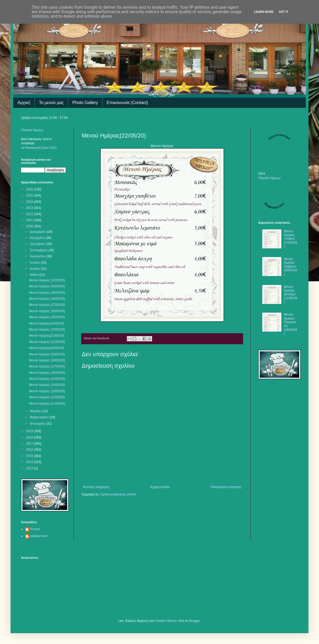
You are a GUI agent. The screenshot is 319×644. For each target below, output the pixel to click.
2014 (30, 462)
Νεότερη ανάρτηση (96, 487)
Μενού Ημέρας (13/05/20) (47, 391)
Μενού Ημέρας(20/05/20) (47, 348)
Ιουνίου (35, 269)
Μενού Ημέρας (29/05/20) (47, 293)
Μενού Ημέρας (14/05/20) (47, 385)
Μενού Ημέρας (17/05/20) (47, 366)
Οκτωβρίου (38, 244)
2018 (30, 437)
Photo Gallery (85, 103)
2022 (30, 214)
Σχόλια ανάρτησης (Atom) (118, 494)
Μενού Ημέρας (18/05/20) (47, 360)
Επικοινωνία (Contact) (127, 103)
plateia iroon (39, 536)
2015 (30, 456)
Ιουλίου (35, 263)
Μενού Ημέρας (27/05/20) (47, 305)
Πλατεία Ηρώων (32, 130)
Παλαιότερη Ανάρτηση (226, 487)
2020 (30, 226)
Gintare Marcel (166, 621)
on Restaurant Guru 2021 (39, 148)
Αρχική (24, 103)
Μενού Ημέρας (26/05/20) (47, 311)
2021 (30, 220)
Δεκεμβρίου (38, 232)
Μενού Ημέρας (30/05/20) (47, 286)
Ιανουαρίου (38, 424)
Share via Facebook (96, 338)
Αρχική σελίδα (160, 487)
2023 (30, 208)
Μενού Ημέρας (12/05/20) (47, 397)
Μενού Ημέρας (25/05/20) (47, 317)
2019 (30, 431)
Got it (284, 12)
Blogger (194, 621)
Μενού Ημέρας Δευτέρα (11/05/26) (291, 294)
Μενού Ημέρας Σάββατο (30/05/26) (291, 267)
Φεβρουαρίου (40, 417)
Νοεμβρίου (38, 238)
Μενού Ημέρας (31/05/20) (47, 280)
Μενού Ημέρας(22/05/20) (47, 336)
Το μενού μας (51, 103)
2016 (30, 450)
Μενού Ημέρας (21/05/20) (47, 342)
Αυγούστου (38, 256)
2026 (30, 189)
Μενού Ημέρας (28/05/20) (47, 299)
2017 (30, 444)
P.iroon (35, 529)
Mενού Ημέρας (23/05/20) (47, 330)
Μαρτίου (36, 411)
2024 (30, 202)
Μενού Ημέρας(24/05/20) (47, 323)
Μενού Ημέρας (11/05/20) (47, 404)
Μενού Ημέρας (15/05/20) (47, 379)
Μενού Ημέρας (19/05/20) (47, 354)
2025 (30, 195)
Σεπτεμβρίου (39, 250)
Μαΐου (35, 275)
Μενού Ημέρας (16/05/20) (47, 373)
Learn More (264, 12)
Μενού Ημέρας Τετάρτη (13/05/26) (291, 239)
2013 (30, 468)
